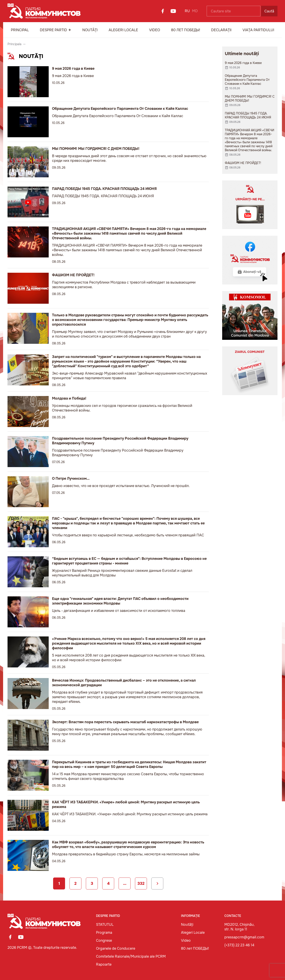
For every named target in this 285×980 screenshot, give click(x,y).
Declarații (221, 30)
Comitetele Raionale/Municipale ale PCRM (131, 956)
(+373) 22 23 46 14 (239, 945)
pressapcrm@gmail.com (244, 937)
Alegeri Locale (123, 30)
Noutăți (90, 30)
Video (155, 30)
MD (195, 11)
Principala (14, 44)
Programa (104, 933)
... (125, 883)
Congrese (104, 940)
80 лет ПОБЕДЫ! (186, 30)
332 (141, 883)
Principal (20, 30)
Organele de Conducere (116, 948)
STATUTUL (105, 925)
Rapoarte (104, 964)
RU (187, 11)
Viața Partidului (258, 30)
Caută (269, 11)
